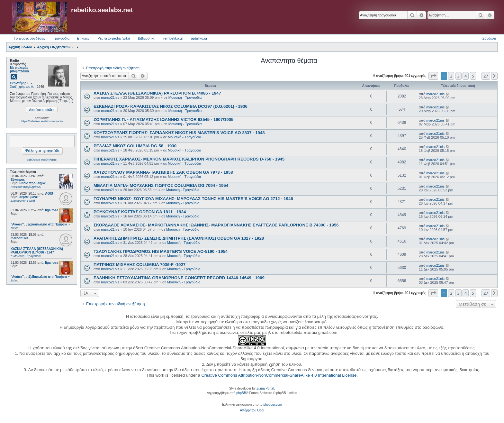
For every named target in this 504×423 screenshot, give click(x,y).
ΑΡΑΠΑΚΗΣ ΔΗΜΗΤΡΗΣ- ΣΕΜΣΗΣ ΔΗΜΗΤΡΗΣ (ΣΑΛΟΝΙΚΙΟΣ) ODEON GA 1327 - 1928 (179, 238)
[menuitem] (247, 410)
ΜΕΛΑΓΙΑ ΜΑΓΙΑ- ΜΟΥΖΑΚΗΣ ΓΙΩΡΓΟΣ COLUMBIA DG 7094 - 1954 (161, 185)
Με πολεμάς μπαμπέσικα (19, 69)
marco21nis (20, 238)
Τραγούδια (61, 38)
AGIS (49, 193)
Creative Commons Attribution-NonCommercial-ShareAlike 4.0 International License (279, 375)
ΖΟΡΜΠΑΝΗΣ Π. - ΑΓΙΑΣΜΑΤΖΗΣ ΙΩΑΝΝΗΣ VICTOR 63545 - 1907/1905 (163, 120)
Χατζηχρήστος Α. (22, 87)
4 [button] (466, 76)
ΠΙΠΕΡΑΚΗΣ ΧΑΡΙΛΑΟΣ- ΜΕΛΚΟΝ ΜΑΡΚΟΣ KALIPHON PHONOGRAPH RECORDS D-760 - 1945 (189, 159)
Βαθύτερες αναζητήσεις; (42, 160)
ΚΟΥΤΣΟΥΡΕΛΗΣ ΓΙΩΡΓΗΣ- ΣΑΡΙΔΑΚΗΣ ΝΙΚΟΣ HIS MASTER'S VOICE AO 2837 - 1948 (179, 133)
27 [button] (486, 76)
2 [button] (451, 76)
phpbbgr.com (273, 405)
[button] (433, 76)
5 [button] (473, 76)
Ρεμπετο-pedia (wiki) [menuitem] (114, 38)
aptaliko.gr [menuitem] (199, 38)
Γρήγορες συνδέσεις (30, 38)
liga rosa (52, 210)
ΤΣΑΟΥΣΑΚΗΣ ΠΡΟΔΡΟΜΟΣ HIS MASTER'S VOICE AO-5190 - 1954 (161, 251)
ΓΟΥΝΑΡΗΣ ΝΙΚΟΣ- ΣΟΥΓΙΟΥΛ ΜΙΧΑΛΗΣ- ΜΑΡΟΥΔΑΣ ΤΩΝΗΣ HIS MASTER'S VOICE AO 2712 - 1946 (193, 199)
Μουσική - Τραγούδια (185, 97)
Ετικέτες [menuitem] (83, 38)
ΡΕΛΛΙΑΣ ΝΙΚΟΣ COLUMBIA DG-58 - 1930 (135, 146)
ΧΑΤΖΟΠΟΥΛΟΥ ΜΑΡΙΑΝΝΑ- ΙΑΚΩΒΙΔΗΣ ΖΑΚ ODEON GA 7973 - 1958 (163, 172)
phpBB (241, 393)
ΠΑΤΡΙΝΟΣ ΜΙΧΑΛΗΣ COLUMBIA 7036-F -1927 (139, 265)
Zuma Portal (265, 388)
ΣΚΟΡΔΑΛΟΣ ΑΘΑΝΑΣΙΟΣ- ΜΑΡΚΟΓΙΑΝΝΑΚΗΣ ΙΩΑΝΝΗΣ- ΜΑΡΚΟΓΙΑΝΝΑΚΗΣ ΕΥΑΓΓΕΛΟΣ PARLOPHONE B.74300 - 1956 (216, 225)
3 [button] (459, 76)
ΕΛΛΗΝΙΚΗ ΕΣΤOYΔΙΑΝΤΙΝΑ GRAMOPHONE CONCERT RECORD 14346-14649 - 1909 (179, 278)
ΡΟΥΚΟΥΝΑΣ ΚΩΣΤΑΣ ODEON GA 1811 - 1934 (140, 212)
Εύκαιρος (18, 180)
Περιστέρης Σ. (20, 83)
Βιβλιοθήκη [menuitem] (147, 38)
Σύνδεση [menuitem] (489, 38)
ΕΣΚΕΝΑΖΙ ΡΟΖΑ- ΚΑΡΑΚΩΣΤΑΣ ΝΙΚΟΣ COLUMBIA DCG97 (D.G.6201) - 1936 (171, 106)
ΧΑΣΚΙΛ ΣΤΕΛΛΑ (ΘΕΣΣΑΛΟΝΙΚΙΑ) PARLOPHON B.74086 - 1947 (157, 93)
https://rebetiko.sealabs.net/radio (42, 121)
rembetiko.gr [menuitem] (173, 38)
